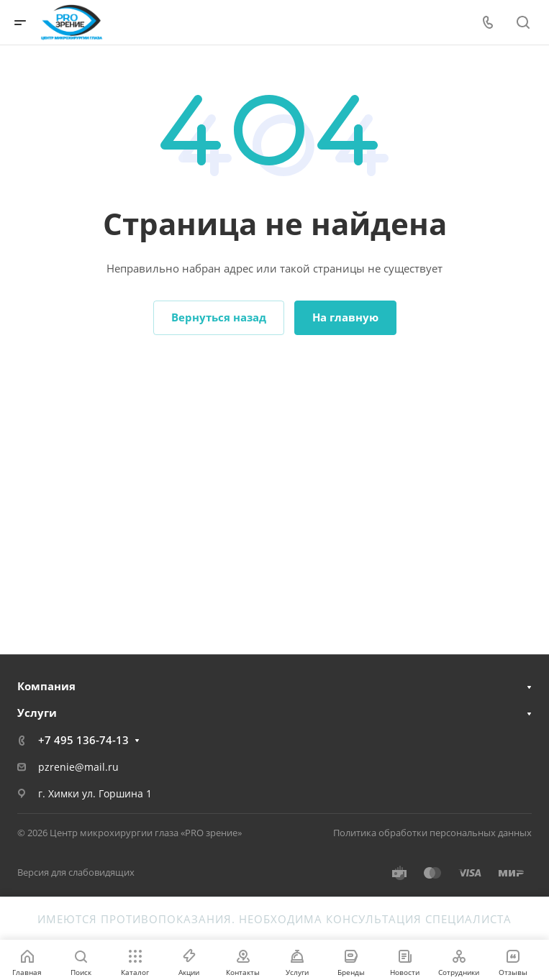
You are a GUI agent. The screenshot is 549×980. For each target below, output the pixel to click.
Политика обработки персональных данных (432, 833)
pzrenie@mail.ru (78, 767)
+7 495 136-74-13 (83, 740)
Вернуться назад (219, 317)
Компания (46, 686)
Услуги (37, 713)
